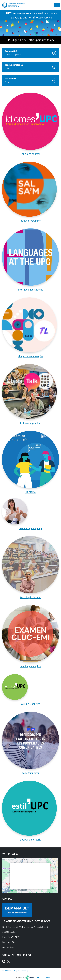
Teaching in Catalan (31, 597)
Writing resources (31, 704)
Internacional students (31, 290)
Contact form (8, 947)
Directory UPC (8, 942)
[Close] (57, 5)
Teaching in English (31, 666)
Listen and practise (31, 423)
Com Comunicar (31, 773)
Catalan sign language (30, 528)
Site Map (48, 977)
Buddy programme (31, 221)
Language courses (30, 154)
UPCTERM (30, 492)
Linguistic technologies (30, 356)
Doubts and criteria (31, 840)
